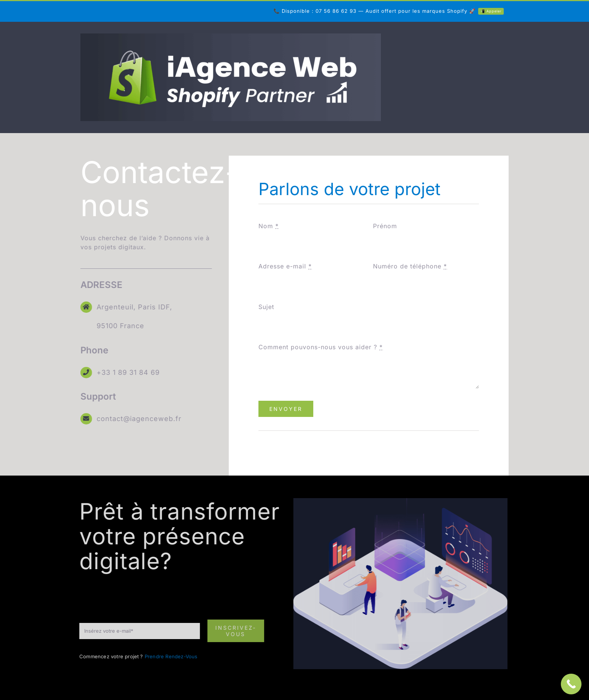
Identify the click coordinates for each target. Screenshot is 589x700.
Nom (269, 226)
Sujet (266, 307)
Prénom (385, 226)
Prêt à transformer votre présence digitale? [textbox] (177, 536)
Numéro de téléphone (410, 266)
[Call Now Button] (571, 684)
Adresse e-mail (285, 266)
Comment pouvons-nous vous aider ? (321, 347)
